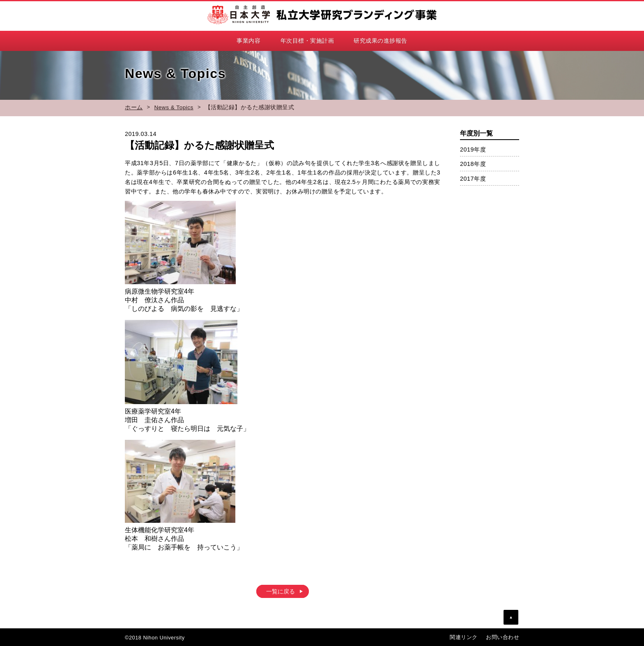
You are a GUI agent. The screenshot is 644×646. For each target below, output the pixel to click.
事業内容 (248, 41)
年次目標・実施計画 (307, 41)
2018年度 (473, 164)
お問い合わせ (503, 637)
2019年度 (473, 149)
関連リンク (464, 637)
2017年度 (473, 179)
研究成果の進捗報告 (381, 41)
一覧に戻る (281, 591)
